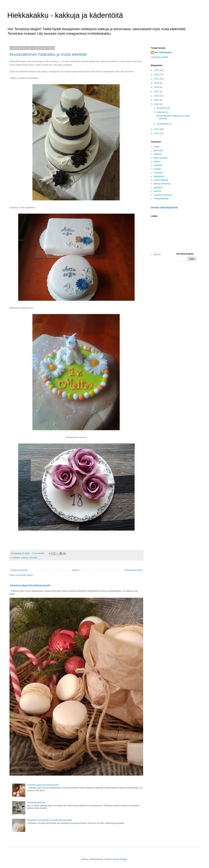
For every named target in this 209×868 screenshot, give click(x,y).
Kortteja (157, 169)
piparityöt (158, 188)
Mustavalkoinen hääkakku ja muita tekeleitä (48, 54)
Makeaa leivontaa (162, 184)
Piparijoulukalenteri (36, 802)
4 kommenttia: (38, 553)
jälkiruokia (158, 150)
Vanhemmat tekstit (133, 570)
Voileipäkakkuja (161, 199)
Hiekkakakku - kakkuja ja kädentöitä (65, 15)
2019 (157, 83)
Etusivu (76, 570)
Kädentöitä (159, 176)
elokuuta (161, 112)
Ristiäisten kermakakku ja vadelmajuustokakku (50, 820)
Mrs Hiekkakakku (163, 52)
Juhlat (156, 147)
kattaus (157, 162)
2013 (157, 129)
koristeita (33, 558)
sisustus (157, 191)
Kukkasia (158, 173)
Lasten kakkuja (161, 180)
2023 (157, 70)
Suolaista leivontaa (163, 195)
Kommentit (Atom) (24, 575)
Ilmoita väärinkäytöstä (164, 207)
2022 (157, 75)
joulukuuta (162, 108)
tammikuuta (163, 124)
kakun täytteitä (161, 158)
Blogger (124, 859)
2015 (157, 100)
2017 (157, 91)
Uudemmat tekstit (19, 570)
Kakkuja (25, 558)
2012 (157, 133)
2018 (157, 87)
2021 (157, 79)
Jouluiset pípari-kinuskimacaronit (30, 585)
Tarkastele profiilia (160, 57)
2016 (157, 96)
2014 (157, 104)
